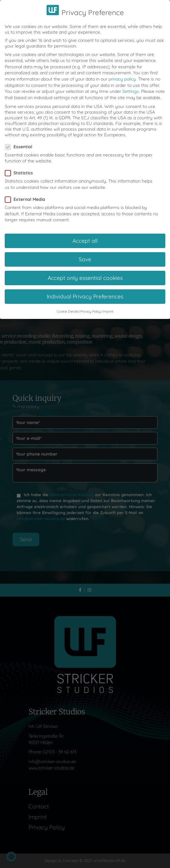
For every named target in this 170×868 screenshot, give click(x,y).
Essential (21, 140)
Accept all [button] (85, 234)
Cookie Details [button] (68, 305)
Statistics (21, 167)
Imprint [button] (108, 305)
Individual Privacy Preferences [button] (85, 290)
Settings (131, 85)
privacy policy (122, 72)
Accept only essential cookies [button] (85, 271)
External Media (27, 193)
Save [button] (85, 253)
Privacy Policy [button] (90, 305)
